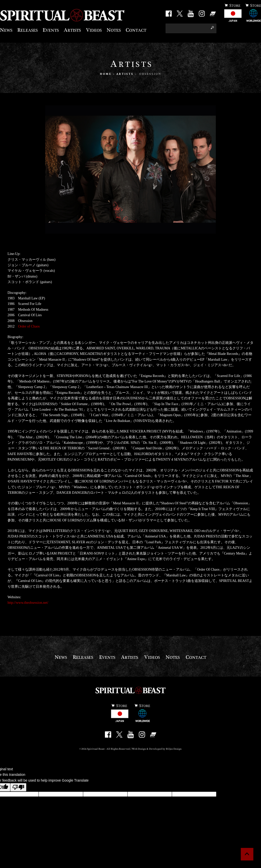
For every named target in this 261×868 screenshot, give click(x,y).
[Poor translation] (18, 787)
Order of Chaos (29, 326)
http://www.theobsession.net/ (28, 603)
